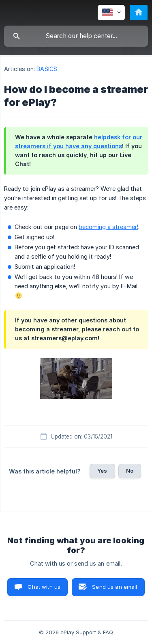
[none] (111, 13)
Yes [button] (102, 471)
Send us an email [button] (115, 587)
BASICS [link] (47, 69)
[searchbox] (76, 36)
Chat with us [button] (44, 587)
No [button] (130, 471)
